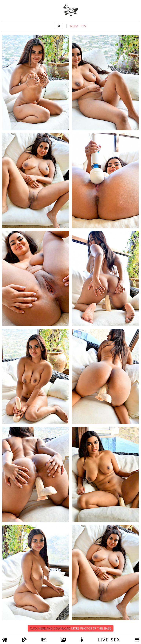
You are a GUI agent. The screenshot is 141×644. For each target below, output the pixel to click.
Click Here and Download (71, 628)
